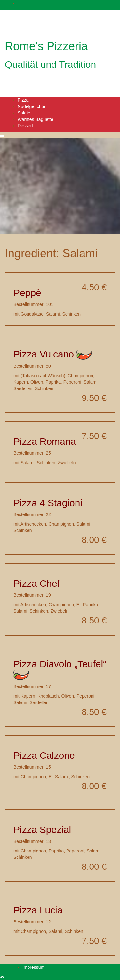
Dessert (25, 126)
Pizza (23, 100)
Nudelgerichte (31, 106)
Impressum (33, 967)
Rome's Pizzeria (46, 46)
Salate (24, 113)
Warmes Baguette (36, 119)
